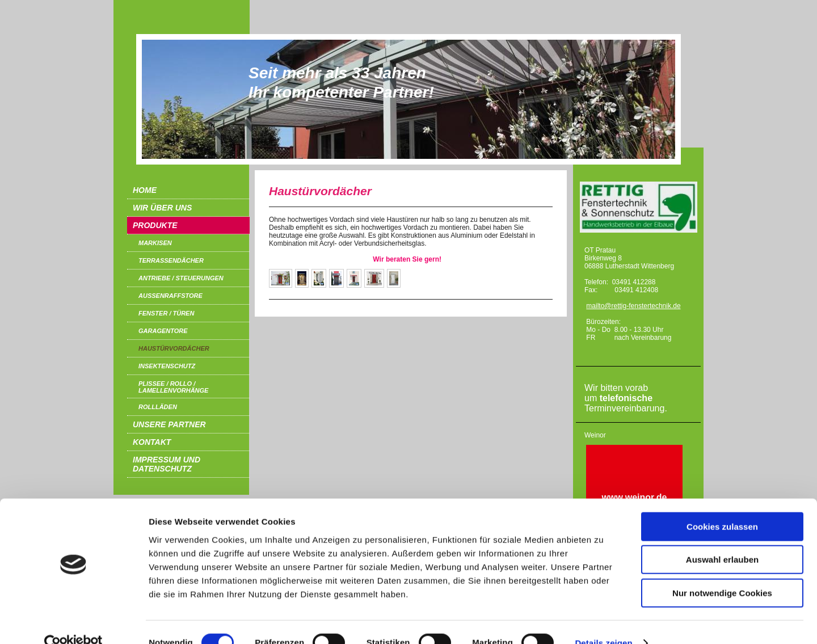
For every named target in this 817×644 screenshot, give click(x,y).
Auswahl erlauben (722, 539)
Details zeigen (603, 622)
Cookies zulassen (722, 505)
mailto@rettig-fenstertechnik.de (633, 306)
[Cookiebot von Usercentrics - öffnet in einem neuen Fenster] (73, 622)
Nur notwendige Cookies (722, 572)
